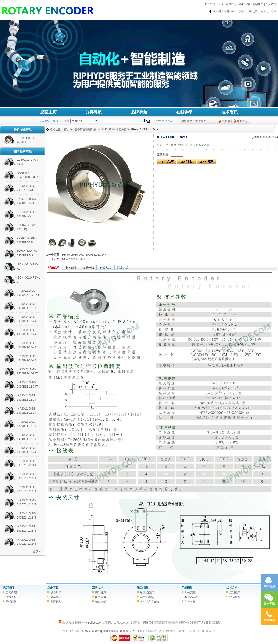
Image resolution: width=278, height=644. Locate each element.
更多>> (37, 551)
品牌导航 (139, 112)
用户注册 (210, 4)
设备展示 (56, 593)
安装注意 (101, 593)
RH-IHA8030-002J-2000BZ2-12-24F (84, 255)
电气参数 (101, 597)
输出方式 (101, 602)
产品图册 (187, 587)
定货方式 (98, 587)
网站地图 (258, 4)
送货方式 (232, 587)
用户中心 (242, 121)
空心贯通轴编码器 (85, 129)
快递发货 (235, 597)
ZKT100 (106, 129)
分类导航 (94, 112)
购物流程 (190, 593)
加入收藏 (271, 4)
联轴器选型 (192, 597)
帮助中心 (231, 4)
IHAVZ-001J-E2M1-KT (76, 259)
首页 (67, 129)
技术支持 (11, 597)
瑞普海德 (121, 129)
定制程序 (235, 593)
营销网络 (11, 602)
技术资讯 (230, 112)
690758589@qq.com (95, 631)
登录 (221, 4)
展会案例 (56, 597)
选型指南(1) (147, 593)
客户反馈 (245, 4)
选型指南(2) (147, 597)
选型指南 (142, 587)
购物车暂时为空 (197, 121)
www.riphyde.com (92, 623)
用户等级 (190, 602)
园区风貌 (56, 602)
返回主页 (48, 112)
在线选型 (184, 112)
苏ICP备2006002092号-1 (124, 631)
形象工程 (53, 587)
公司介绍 (11, 593)
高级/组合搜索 (164, 121)
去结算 (226, 121)
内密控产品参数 (150, 602)
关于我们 (8, 587)
